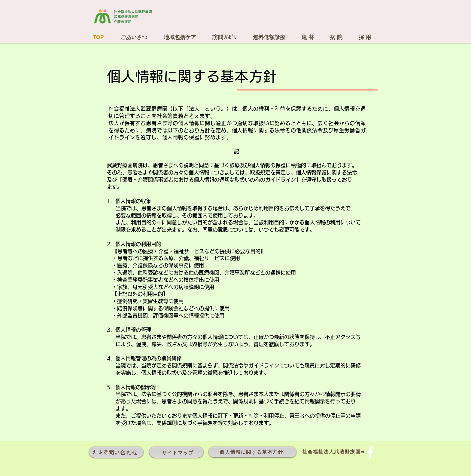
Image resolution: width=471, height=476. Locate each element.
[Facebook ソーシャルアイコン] (370, 452)
